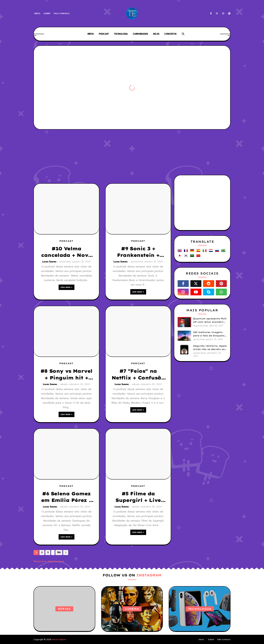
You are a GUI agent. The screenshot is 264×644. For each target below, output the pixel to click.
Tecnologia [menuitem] (121, 34)
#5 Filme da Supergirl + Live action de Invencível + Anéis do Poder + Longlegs (138, 497)
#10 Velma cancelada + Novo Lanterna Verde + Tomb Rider (66, 252)
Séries (64, 609)
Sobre (47, 13)
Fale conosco (62, 13)
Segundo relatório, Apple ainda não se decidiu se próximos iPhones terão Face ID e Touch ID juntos (210, 348)
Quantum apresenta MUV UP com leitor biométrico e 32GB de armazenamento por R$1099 (210, 320)
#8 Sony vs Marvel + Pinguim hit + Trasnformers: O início (66, 374)
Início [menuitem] (91, 34)
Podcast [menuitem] (104, 34)
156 (59, 552)
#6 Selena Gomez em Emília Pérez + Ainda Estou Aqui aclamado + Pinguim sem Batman (66, 497)
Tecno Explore (59, 639)
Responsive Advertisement (49, 561)
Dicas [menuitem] (156, 34)
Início (37, 13)
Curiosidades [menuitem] (140, 34)
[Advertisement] (132, 143)
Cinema (132, 609)
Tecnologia (200, 609)
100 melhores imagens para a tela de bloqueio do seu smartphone (209, 334)
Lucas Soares (49, 262)
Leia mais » (67, 287)
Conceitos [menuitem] (170, 34)
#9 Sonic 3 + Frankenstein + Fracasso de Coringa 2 (138, 252)
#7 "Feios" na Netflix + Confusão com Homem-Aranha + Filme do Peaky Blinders (138, 374)
